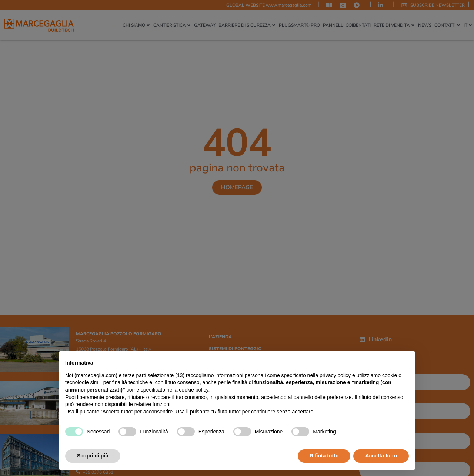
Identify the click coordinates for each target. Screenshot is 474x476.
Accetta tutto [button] (381, 456)
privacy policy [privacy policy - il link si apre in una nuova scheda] (335, 375)
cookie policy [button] (193, 390)
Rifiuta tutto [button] (324, 456)
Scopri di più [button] (93, 456)
